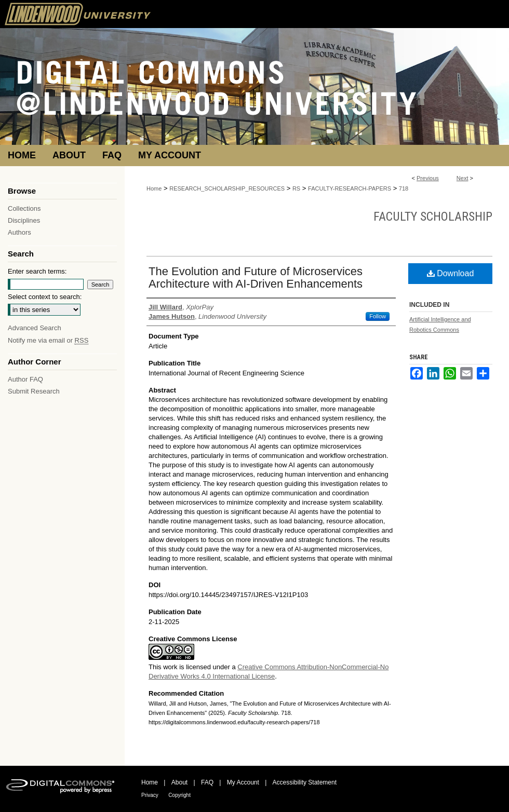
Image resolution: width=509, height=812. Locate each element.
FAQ (207, 782)
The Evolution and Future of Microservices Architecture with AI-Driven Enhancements (256, 278)
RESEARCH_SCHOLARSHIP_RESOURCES (227, 188)
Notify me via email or (48, 340)
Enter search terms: (37, 271)
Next (463, 178)
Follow (378, 316)
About (179, 782)
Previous (428, 178)
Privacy (150, 795)
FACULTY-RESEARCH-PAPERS (350, 188)
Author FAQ (25, 379)
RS (296, 188)
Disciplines (24, 220)
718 (404, 188)
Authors (19, 232)
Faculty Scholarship (433, 216)
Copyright (179, 795)
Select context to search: (45, 297)
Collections (24, 208)
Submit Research (34, 391)
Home (154, 188)
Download (451, 273)
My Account (243, 782)
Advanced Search (35, 328)
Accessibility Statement (305, 782)
